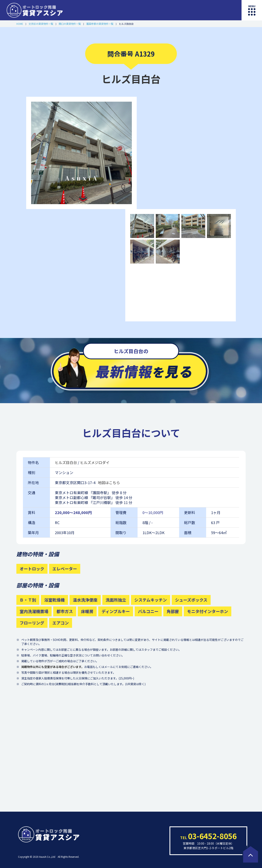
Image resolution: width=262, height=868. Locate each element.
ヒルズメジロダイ (95, 462)
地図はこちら (109, 482)
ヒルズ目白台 (66, 462)
